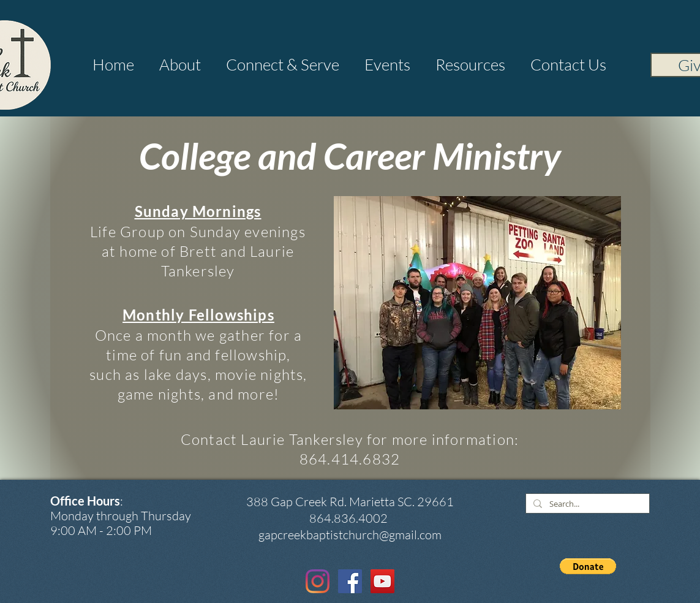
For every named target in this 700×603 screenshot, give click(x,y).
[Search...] (586, 504)
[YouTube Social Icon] (382, 581)
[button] (180, 65)
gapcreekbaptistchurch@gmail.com (350, 535)
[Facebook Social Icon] (350, 581)
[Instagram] (318, 581)
